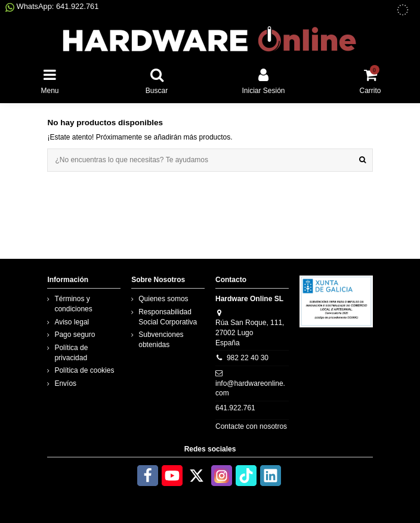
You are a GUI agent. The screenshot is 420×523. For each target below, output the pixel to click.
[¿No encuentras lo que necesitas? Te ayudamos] (362, 160)
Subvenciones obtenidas (161, 340)
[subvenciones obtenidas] (403, 10)
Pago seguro (75, 335)
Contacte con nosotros (251, 426)
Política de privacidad (71, 353)
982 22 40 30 (248, 358)
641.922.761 (235, 408)
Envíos (65, 383)
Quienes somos (163, 299)
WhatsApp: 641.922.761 (52, 6)
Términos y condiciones (73, 304)
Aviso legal (72, 322)
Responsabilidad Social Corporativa (168, 317)
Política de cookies (84, 370)
